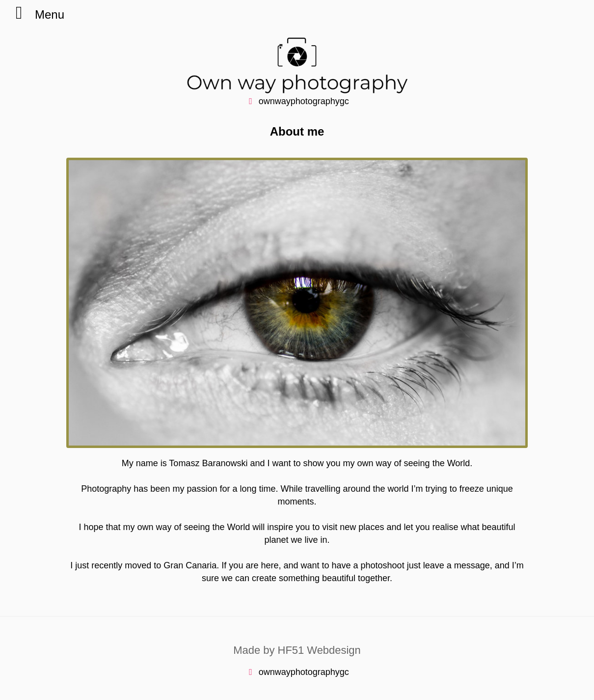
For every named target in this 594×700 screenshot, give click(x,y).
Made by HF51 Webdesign (297, 650)
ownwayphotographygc (297, 101)
